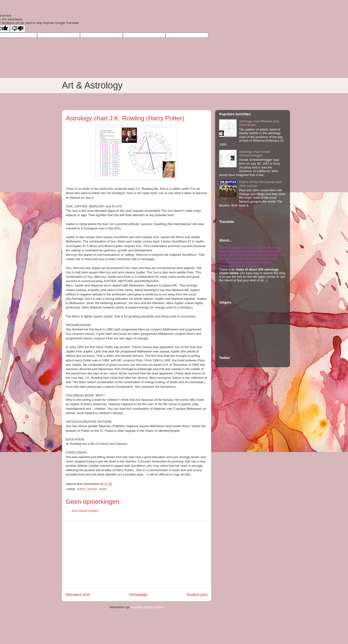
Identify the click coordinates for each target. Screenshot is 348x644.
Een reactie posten (85, 511)
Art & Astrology (92, 85)
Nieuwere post (78, 595)
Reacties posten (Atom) (147, 607)
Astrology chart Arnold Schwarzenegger (254, 154)
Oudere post (197, 595)
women (92, 489)
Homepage (138, 595)
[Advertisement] (137, 554)
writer (103, 489)
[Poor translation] (18, 29)
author (81, 489)
